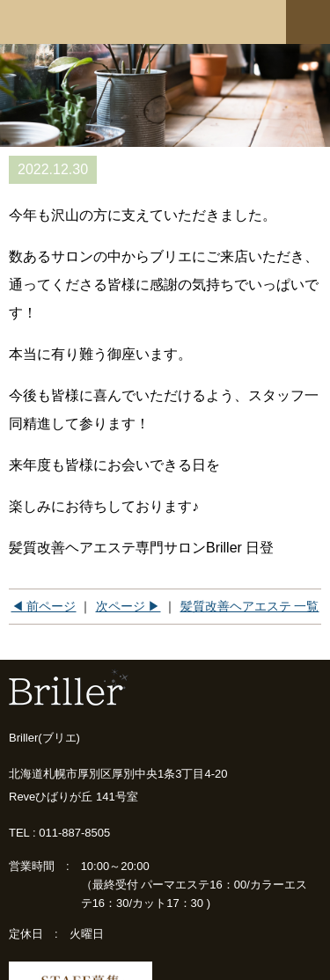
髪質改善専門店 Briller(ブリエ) (66, 22)
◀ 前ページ (44, 606)
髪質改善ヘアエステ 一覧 (250, 606)
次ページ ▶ (128, 606)
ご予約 (177, 20)
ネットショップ (245, 20)
